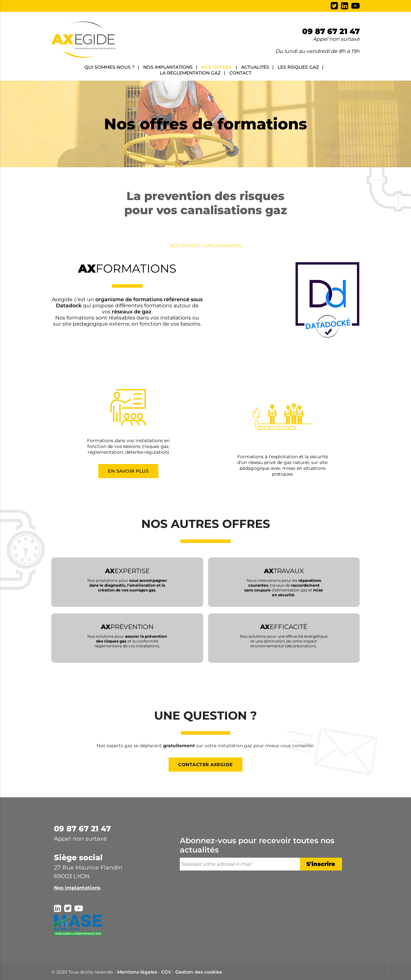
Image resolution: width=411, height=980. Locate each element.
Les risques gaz (298, 67)
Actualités (255, 67)
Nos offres (216, 67)
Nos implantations (168, 67)
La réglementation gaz (190, 73)
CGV (166, 972)
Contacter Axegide (205, 765)
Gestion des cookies (199, 972)
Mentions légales (137, 972)
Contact (240, 73)
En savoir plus (128, 471)
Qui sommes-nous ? (109, 67)
